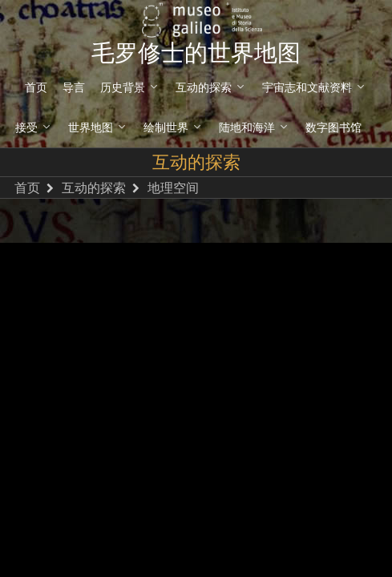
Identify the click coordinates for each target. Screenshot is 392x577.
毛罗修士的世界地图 (196, 53)
